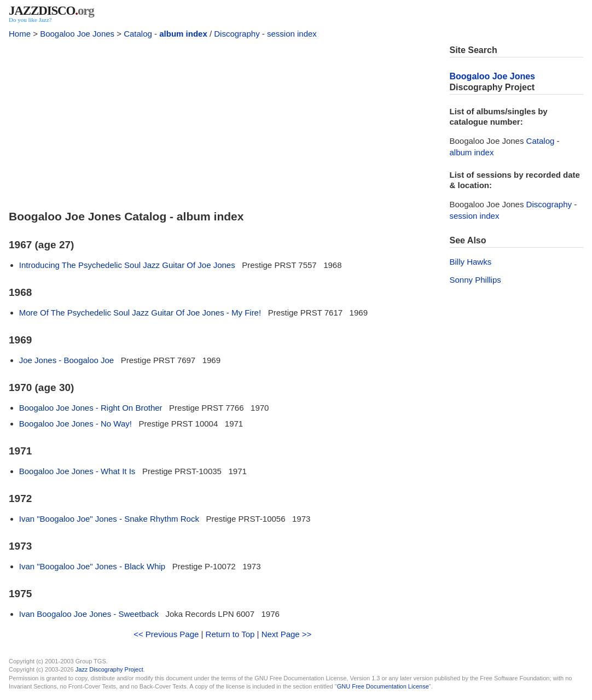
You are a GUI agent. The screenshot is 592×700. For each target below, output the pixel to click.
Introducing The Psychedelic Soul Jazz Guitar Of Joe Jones (127, 265)
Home (20, 34)
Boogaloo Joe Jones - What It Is (77, 471)
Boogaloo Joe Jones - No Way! (76, 424)
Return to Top (230, 634)
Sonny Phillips (475, 280)
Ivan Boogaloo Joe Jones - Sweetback (89, 614)
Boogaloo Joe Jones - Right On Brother (91, 408)
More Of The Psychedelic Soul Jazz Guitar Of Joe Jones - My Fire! (140, 313)
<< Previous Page (166, 634)
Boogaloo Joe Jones (77, 34)
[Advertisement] (223, 121)
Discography (237, 34)
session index (292, 34)
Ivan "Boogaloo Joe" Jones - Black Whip (92, 566)
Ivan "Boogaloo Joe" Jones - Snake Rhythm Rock (109, 519)
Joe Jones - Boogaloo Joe (66, 360)
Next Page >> (287, 634)
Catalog (138, 34)
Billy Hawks (471, 262)
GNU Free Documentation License (383, 686)
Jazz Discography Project (109, 669)
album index (183, 34)
